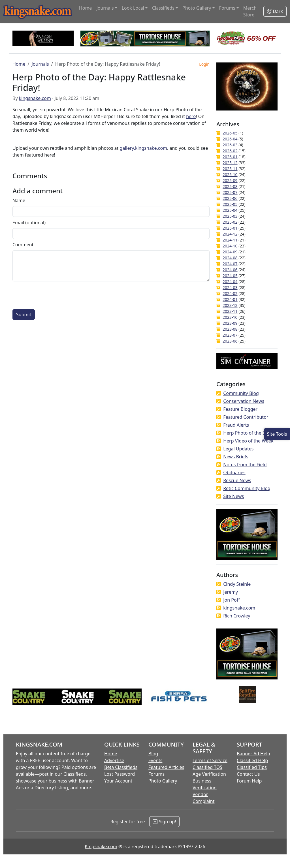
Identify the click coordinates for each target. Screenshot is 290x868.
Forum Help (249, 781)
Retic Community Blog (247, 488)
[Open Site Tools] (277, 434)
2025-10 (230, 175)
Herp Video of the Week (248, 441)
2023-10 (230, 317)
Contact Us (248, 774)
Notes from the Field (245, 465)
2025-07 (230, 192)
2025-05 (230, 204)
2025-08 (230, 186)
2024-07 (230, 264)
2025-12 (230, 163)
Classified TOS (207, 767)
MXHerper (105, 116)
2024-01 (230, 299)
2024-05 (230, 276)
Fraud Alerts (236, 425)
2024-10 (230, 246)
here (191, 116)
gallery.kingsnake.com (143, 148)
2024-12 (230, 234)
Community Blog (241, 393)
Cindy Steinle (237, 584)
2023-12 (230, 305)
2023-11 (230, 311)
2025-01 (230, 228)
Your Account (118, 781)
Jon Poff (231, 600)
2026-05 (230, 133)
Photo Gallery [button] (197, 8)
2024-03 (230, 287)
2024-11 (230, 240)
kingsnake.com (35, 98)
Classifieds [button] (163, 8)
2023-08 (230, 329)
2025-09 (230, 180)
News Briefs (236, 457)
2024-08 (230, 258)
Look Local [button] (133, 8)
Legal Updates (238, 449)
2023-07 (230, 335)
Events (155, 760)
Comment (23, 245)
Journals (40, 64)
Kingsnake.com (101, 846)
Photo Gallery (163, 781)
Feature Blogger (240, 409)
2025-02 (230, 222)
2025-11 (230, 169)
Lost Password (120, 774)
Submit (24, 315)
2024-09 (230, 252)
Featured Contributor (246, 417)
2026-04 (230, 139)
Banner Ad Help (253, 754)
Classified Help (252, 760)
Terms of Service (210, 760)
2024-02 (230, 293)
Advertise (114, 760)
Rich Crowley (237, 616)
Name (19, 200)
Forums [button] (227, 8)
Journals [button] (105, 8)
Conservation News (244, 401)
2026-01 (230, 157)
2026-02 (230, 151)
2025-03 (230, 216)
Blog (153, 754)
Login (204, 64)
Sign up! (164, 822)
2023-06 (230, 341)
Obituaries (234, 473)
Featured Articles (166, 767)
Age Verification (209, 774)
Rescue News (237, 480)
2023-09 (230, 323)
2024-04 (230, 282)
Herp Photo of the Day (247, 433)
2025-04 (230, 210)
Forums (156, 774)
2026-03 (230, 145)
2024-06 (230, 270)
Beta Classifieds (121, 767)
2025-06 (230, 198)
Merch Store (250, 11)
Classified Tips (252, 767)
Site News (234, 496)
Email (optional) (29, 223)
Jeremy (231, 592)
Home (86, 8)
